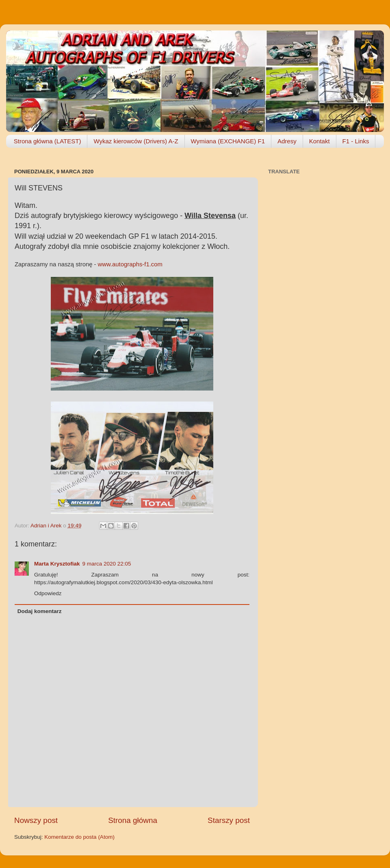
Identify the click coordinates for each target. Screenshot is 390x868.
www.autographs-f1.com (130, 264)
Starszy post (229, 820)
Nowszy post (36, 820)
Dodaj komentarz (40, 611)
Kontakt (320, 141)
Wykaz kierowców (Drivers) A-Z (136, 141)
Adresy (287, 141)
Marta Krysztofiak (57, 564)
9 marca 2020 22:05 (107, 564)
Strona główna (133, 820)
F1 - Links (356, 141)
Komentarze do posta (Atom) (79, 837)
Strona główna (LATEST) (48, 141)
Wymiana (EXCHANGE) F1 (228, 141)
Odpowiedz (48, 593)
